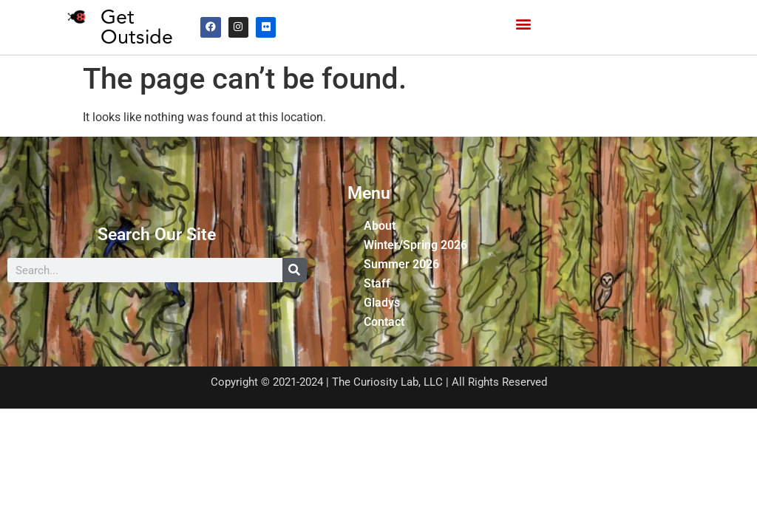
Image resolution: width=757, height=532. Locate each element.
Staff (377, 283)
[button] (523, 24)
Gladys (382, 303)
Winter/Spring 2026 (415, 245)
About (380, 226)
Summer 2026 (401, 264)
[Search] (295, 270)
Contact (384, 322)
